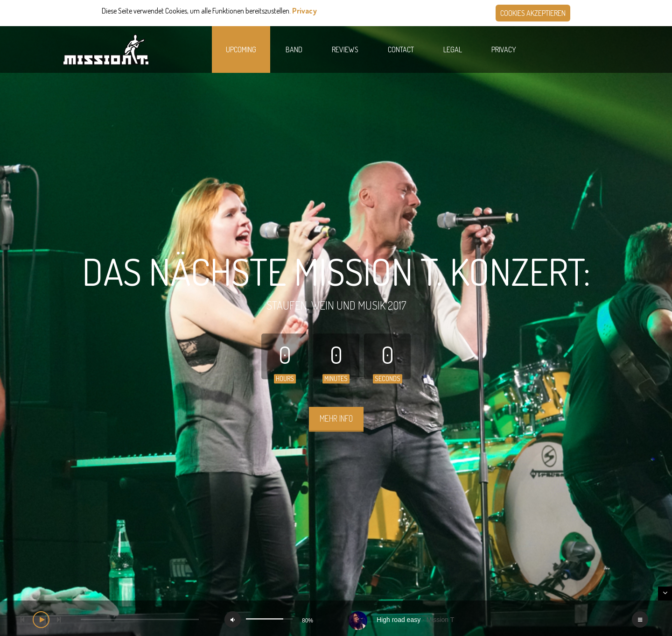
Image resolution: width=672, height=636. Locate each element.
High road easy (399, 620)
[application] (336, 618)
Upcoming (241, 49)
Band (294, 49)
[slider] (140, 619)
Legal (453, 49)
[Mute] (233, 619)
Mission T (441, 620)
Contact (401, 49)
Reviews (345, 49)
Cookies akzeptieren (533, 13)
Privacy (304, 11)
